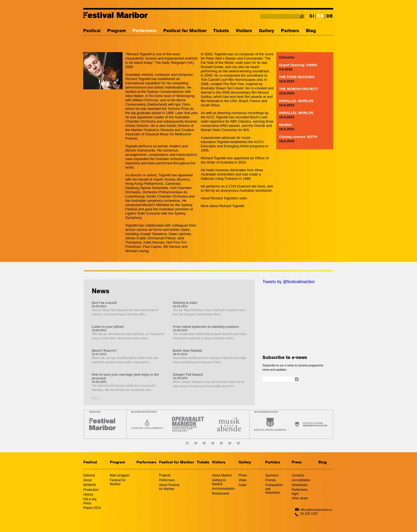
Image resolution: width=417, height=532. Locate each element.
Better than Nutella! (188, 351)
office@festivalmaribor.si (316, 510)
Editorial (89, 475)
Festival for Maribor (185, 31)
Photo (243, 475)
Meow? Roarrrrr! (104, 351)
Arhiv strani (300, 498)
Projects (165, 475)
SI (312, 16)
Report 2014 (92, 508)
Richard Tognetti (232, 206)
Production (91, 490)
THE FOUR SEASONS (297, 77)
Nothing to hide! (185, 303)
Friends (270, 480)
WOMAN (89, 485)
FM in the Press (90, 501)
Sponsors (272, 475)
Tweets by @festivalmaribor (289, 282)
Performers (145, 31)
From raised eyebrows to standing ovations (206, 327)
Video (243, 480)
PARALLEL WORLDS (296, 101)
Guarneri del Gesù (251, 186)
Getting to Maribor (219, 482)
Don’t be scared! (104, 303)
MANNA (285, 125)
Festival (92, 31)
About (87, 480)
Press (297, 462)
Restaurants (221, 493)
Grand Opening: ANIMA (298, 65)
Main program (120, 475)
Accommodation (223, 489)
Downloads (300, 485)
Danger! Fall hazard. (188, 375)
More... (96, 398)
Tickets (221, 31)
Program (116, 31)
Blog (311, 31)
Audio (243, 485)
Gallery (266, 31)
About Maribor (222, 475)
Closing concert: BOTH (298, 137)
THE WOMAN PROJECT (299, 89)
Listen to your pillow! (108, 327)
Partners (290, 31)
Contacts (298, 475)
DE (330, 16)
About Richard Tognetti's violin (224, 198)
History (88, 495)
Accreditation (301, 480)
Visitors (244, 31)
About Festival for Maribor (169, 487)
